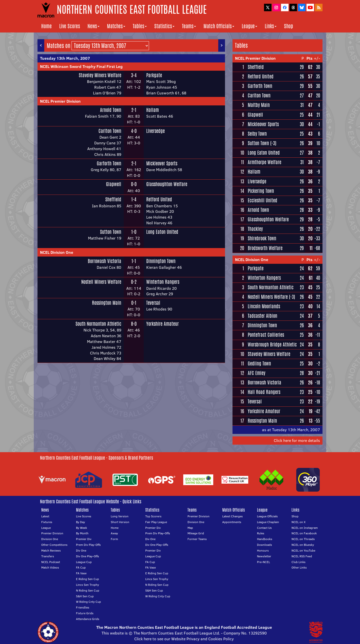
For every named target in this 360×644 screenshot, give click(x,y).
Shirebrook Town (262, 238)
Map (190, 528)
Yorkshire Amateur (162, 324)
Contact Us (264, 528)
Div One (81, 550)
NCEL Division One (57, 252)
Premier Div (84, 539)
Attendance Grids (88, 619)
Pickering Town (261, 191)
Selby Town (257, 134)
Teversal (153, 303)
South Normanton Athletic (98, 324)
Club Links (298, 562)
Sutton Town (111, 232)
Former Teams (197, 539)
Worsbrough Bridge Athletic (272, 344)
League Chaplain (268, 522)
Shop (288, 26)
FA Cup (81, 567)
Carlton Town (110, 131)
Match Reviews (51, 550)
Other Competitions (54, 545)
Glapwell (114, 184)
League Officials (267, 516)
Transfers (48, 556)
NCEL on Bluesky (303, 545)
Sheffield (113, 199)
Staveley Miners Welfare (100, 75)
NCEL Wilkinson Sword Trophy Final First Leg (81, 66)
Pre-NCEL (263, 562)
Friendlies (83, 607)
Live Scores (70, 26)
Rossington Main (107, 303)
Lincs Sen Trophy (87, 585)
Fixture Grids (85, 613)
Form (114, 539)
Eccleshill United (262, 200)
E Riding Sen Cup (87, 579)
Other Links (299, 567)
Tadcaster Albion (262, 316)
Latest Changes (232, 516)
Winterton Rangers (163, 282)
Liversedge (155, 131)
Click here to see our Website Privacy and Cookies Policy (184, 639)
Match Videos (50, 567)
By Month (82, 533)
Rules (261, 533)
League (249, 26)
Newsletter (264, 556)
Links (271, 26)
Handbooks (265, 539)
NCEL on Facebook (304, 533)
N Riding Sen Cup (88, 590)
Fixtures (47, 522)
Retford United (159, 199)
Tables (140, 26)
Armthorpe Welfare (264, 162)
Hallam (152, 110)
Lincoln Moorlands (264, 306)
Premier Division (52, 533)
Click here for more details (297, 440)
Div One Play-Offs (87, 556)
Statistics (164, 26)
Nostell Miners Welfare (101, 282)
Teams (189, 26)
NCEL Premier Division (60, 101)
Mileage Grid (196, 533)
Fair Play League (156, 522)
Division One (50, 539)
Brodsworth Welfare (265, 248)
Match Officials (219, 26)
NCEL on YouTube (303, 550)
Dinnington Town (161, 261)
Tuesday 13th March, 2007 (65, 58)
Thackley (255, 229)
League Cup (84, 562)
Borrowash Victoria (104, 261)
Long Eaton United (162, 232)
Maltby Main (259, 105)
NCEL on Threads (303, 539)
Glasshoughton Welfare (167, 184)
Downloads (264, 545)
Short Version (120, 522)
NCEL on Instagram (305, 528)
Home (46, 26)
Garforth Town (109, 163)
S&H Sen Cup (85, 596)
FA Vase (81, 573)
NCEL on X (298, 522)
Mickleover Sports (162, 163)
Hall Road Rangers (264, 392)
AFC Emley (256, 373)
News (93, 26)
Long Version (120, 516)
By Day (80, 522)
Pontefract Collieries (266, 335)
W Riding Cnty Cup (88, 602)
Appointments (232, 522)
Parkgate (154, 75)
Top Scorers (153, 516)
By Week (81, 528)
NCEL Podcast (51, 562)
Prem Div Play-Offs (88, 545)
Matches (116, 26)
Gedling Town (259, 363)
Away (114, 533)
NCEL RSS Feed (302, 556)
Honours (263, 550)
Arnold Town (111, 110)
